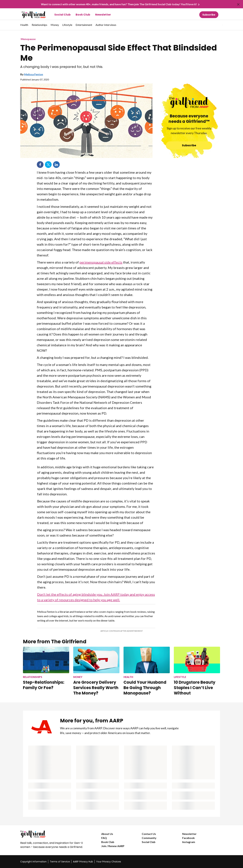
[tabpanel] (217, 25)
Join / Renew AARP (113, 846)
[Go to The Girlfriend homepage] (30, 15)
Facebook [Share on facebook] (40, 165)
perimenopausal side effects (101, 262)
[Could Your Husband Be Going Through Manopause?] (147, 671)
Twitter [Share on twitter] (48, 165)
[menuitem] (24, 27)
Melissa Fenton (34, 74)
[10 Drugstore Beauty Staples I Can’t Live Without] (197, 671)
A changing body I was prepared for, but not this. (62, 67)
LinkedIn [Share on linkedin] (56, 165)
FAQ (104, 838)
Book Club (83, 15)
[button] (216, 25)
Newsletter (103, 15)
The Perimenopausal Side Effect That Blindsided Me (119, 53)
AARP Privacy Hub (83, 862)
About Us (107, 834)
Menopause (28, 39)
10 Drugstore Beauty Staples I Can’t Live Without (195, 688)
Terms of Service (60, 862)
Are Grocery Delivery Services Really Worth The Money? (96, 688)
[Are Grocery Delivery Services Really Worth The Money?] (96, 671)
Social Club (62, 15)
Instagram (189, 842)
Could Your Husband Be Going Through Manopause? (145, 688)
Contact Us (149, 834)
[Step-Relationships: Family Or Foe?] (46, 668)
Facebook (188, 838)
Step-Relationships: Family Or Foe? (44, 685)
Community (149, 838)
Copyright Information (33, 862)
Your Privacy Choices (109, 862)
